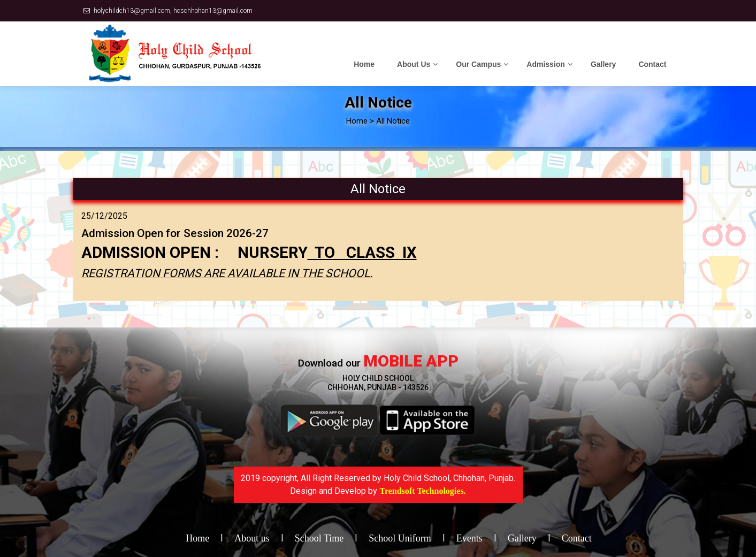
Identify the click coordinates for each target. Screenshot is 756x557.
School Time (319, 538)
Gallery (603, 64)
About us (252, 538)
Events (469, 538)
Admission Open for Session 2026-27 (175, 233)
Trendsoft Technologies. (422, 491)
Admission (546, 64)
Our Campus (478, 64)
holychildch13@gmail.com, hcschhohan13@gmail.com (173, 11)
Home (364, 64)
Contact (652, 64)
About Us (414, 64)
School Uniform (400, 538)
